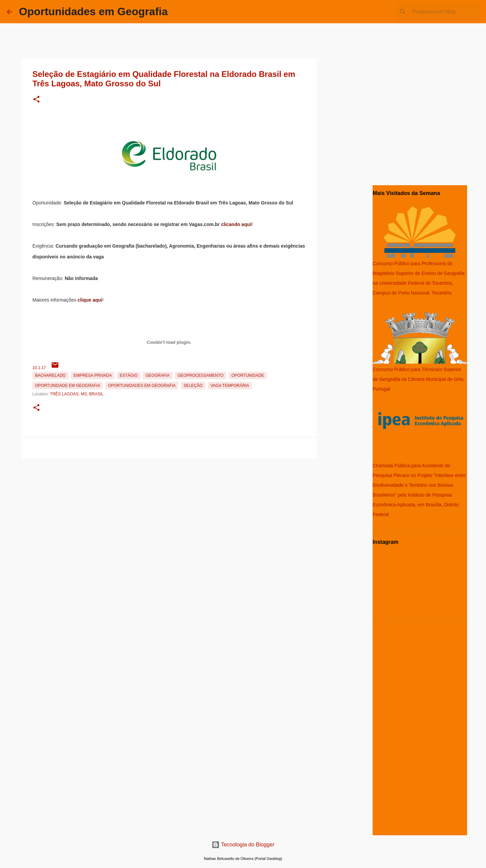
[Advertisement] (169, 509)
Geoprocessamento (200, 375)
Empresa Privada (93, 375)
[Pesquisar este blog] (445, 12)
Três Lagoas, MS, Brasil (77, 394)
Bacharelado (50, 375)
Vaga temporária (230, 386)
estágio (129, 375)
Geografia (157, 375)
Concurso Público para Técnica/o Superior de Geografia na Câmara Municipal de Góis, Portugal (419, 379)
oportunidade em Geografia (67, 386)
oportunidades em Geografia (142, 386)
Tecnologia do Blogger (243, 845)
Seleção (193, 386)
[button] (36, 100)
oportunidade (248, 375)
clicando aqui (236, 224)
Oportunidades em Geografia (93, 11)
